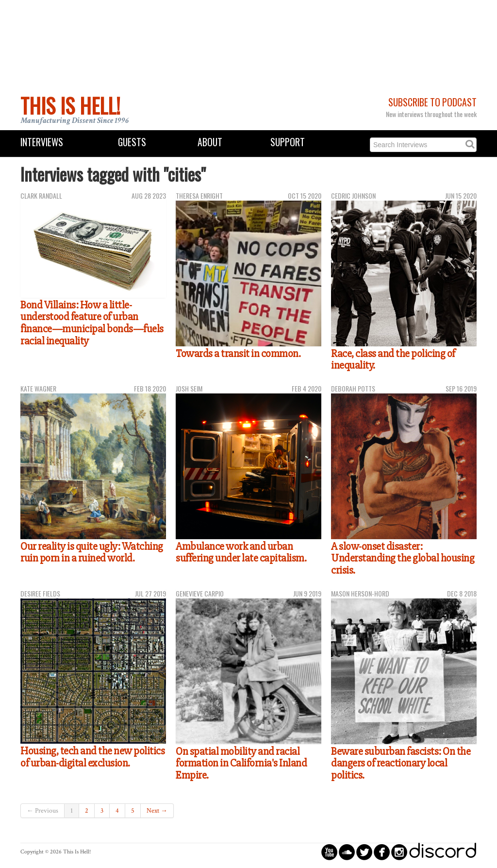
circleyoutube (329, 852)
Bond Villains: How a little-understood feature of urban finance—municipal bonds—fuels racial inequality (92, 323)
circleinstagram (399, 852)
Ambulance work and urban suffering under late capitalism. (241, 553)
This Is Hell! (70, 105)
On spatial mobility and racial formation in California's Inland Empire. (241, 763)
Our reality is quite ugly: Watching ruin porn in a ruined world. (92, 553)
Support (288, 142)
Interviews (42, 142)
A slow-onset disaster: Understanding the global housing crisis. (403, 558)
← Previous (42, 811)
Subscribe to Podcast (432, 102)
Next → (157, 811)
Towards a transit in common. (238, 354)
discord (443, 852)
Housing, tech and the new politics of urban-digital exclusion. (92, 757)
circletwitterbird (364, 852)
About (210, 142)
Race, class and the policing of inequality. (393, 360)
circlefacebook (382, 852)
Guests (132, 142)
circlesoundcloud (347, 852)
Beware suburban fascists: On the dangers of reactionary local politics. (401, 763)
